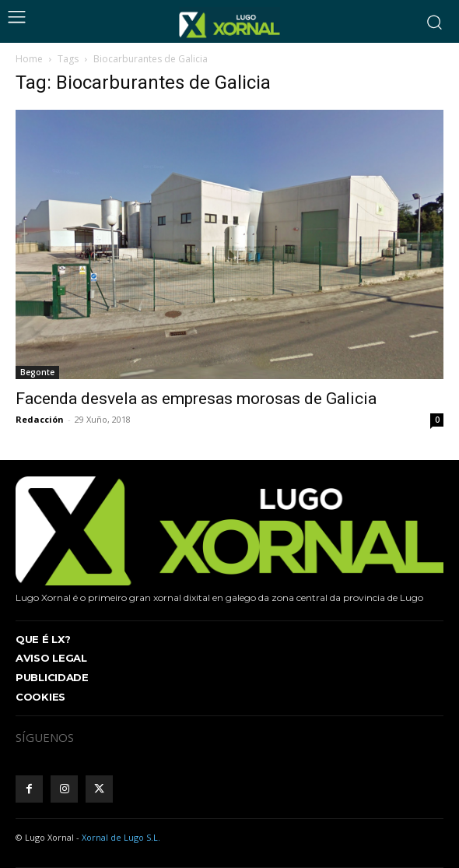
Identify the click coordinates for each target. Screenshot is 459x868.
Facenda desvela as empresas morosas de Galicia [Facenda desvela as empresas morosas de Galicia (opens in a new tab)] (196, 399)
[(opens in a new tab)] (229, 244)
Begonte (37, 372)
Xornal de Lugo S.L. (121, 837)
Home (29, 59)
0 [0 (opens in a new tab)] (437, 420)
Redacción (40, 419)
